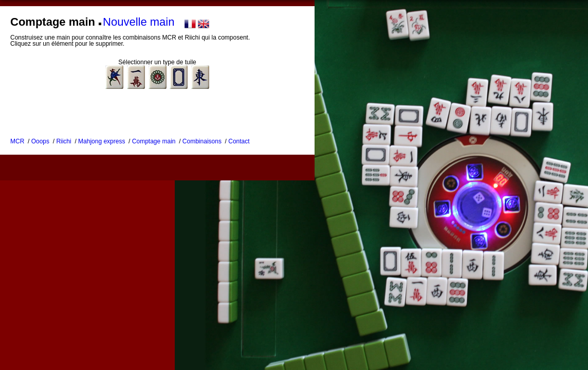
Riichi (63, 141)
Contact (239, 141)
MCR (17, 141)
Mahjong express (102, 141)
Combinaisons (202, 141)
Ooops (40, 141)
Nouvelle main (139, 22)
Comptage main (154, 141)
